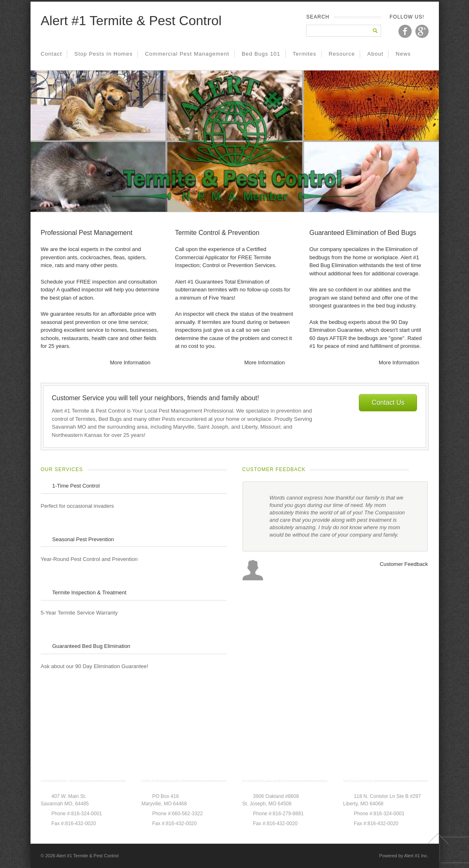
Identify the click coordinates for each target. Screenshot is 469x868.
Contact (52, 54)
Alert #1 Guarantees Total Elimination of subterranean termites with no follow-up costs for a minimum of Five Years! (233, 290)
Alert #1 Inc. (416, 856)
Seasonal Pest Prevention (83, 539)
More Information (130, 362)
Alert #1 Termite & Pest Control (131, 21)
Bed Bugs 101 (261, 54)
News (403, 54)
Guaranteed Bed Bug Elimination (91, 646)
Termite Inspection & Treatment (90, 592)
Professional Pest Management (87, 233)
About (375, 54)
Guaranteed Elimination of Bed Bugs (363, 233)
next (424, 470)
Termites (305, 54)
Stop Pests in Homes (103, 54)
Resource (342, 54)
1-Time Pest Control (76, 486)
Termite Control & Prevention (217, 233)
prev (414, 470)
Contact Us (388, 402)
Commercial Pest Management (187, 54)
